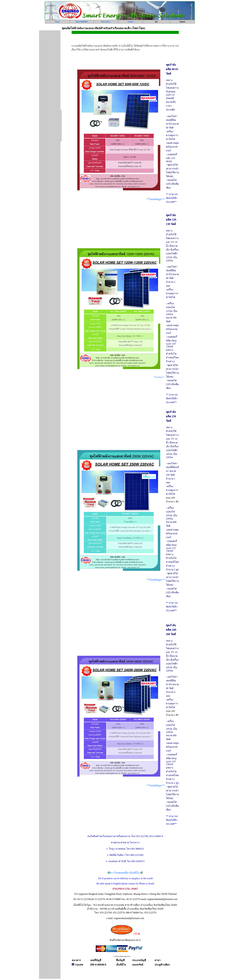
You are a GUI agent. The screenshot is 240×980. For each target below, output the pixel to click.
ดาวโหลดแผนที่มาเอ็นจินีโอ (125, 873)
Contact (130, 22)
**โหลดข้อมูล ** (156, 199)
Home (57, 22)
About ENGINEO (82, 22)
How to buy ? (106, 22)
